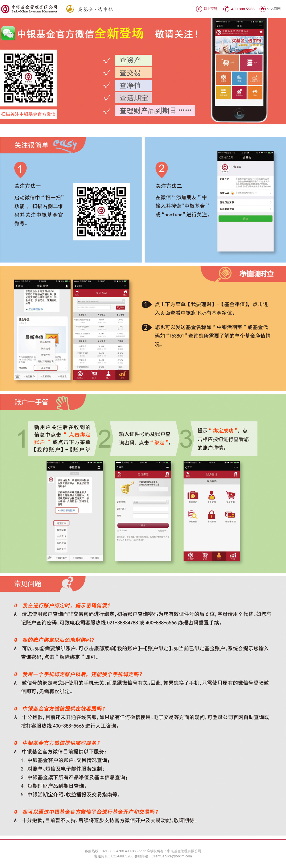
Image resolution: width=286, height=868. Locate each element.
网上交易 (207, 9)
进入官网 (270, 9)
